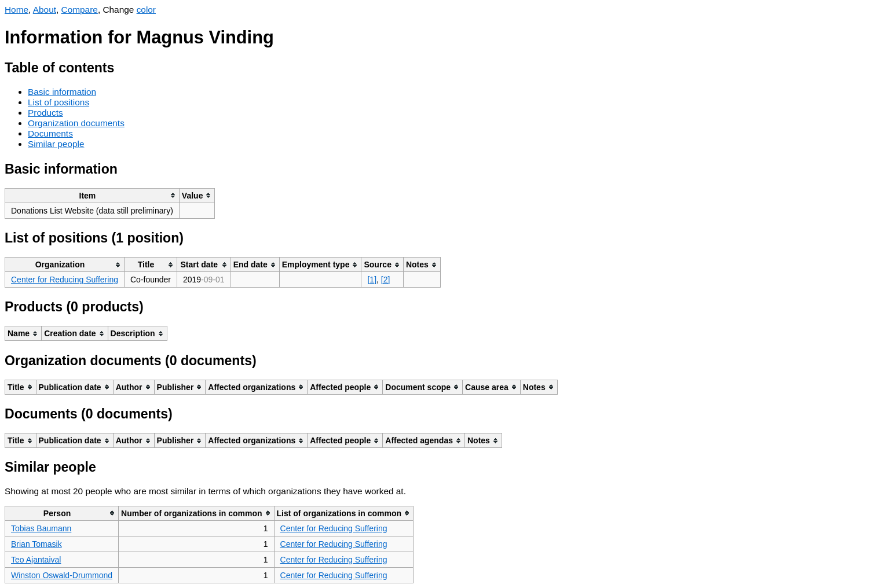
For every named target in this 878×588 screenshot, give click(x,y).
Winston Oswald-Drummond (62, 575)
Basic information (62, 92)
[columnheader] (92, 195)
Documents (50, 133)
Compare (80, 10)
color (146, 10)
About (45, 10)
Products (45, 113)
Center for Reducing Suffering (65, 280)
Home (17, 10)
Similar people (56, 144)
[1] (372, 280)
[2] (386, 280)
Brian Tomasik (36, 544)
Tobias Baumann (41, 528)
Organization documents (76, 123)
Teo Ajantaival (36, 560)
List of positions (58, 102)
